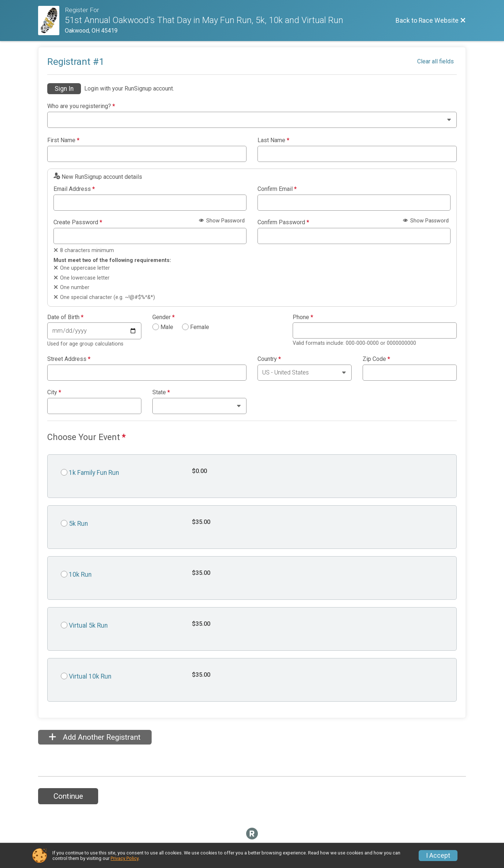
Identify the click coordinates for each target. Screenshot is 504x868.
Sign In (64, 89)
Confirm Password (283, 222)
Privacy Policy (125, 858)
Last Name (273, 140)
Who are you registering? (81, 106)
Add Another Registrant (95, 737)
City (54, 392)
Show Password (222, 221)
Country (269, 359)
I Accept (438, 856)
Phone (303, 317)
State (161, 392)
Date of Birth (65, 317)
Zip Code (376, 359)
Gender (164, 317)
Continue (68, 796)
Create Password (78, 222)
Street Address (69, 359)
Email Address (74, 189)
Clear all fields (436, 61)
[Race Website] (51, 21)
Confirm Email (277, 189)
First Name (63, 140)
